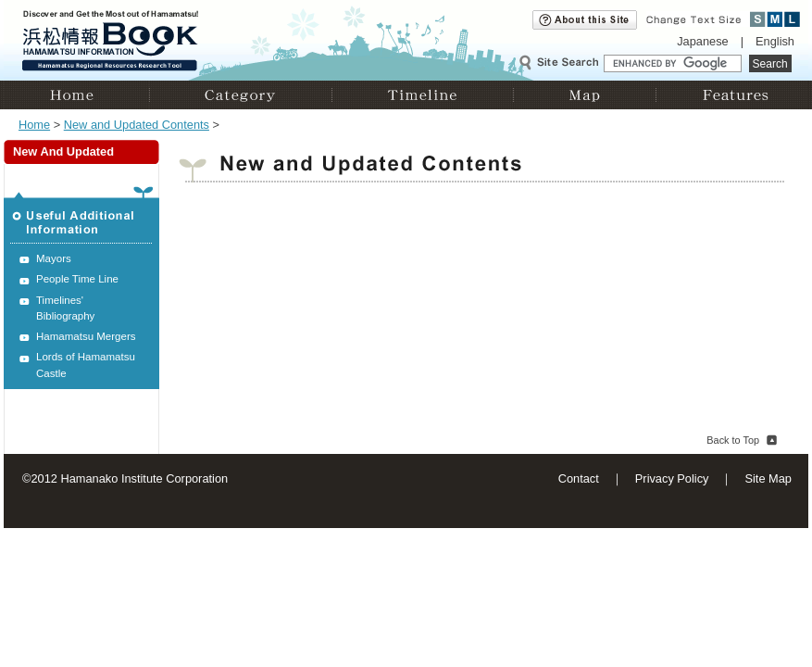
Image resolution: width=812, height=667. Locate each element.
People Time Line (77, 279)
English (775, 41)
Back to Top (733, 440)
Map (584, 95)
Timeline (422, 95)
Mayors (54, 258)
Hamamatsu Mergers (86, 336)
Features (732, 95)
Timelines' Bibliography (65, 308)
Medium (775, 19)
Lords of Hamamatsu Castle (86, 365)
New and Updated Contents (137, 125)
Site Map (768, 478)
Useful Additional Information (81, 215)
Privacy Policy (672, 478)
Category (240, 95)
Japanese (703, 41)
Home (76, 95)
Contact (579, 478)
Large (792, 19)
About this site (585, 20)
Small (758, 19)
